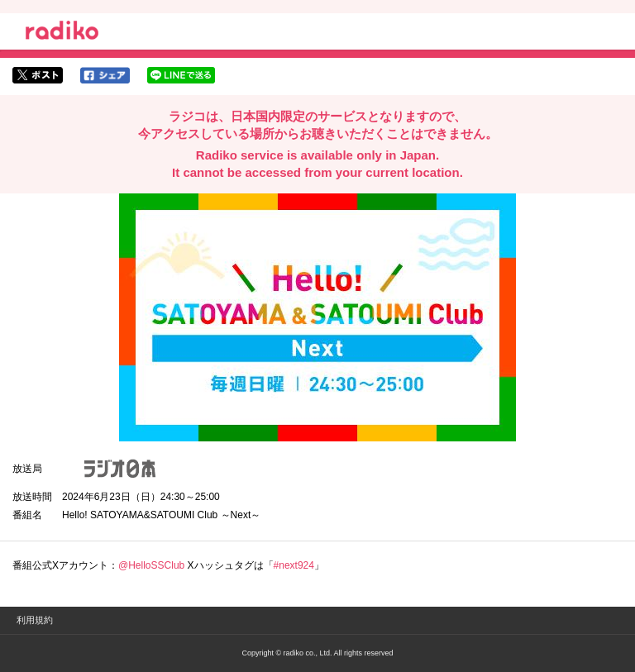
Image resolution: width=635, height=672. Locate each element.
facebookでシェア (105, 75)
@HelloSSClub (151, 565)
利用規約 (35, 620)
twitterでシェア (38, 75)
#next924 (294, 565)
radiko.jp (62, 33)
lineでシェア (181, 75)
